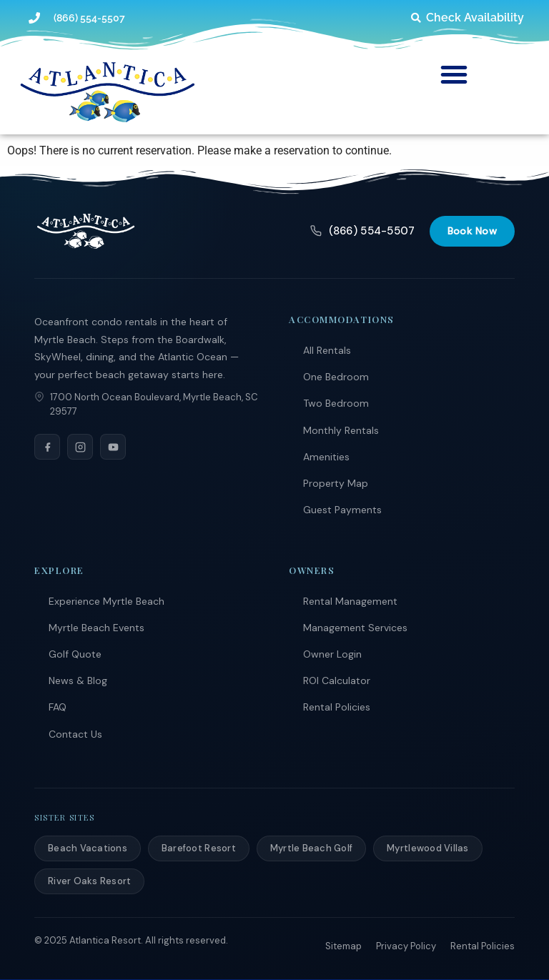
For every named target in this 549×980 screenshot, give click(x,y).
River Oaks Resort (89, 881)
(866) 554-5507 (362, 231)
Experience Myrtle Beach (107, 601)
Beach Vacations (88, 848)
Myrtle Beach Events (97, 628)
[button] (454, 74)
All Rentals (327, 350)
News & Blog (78, 680)
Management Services (355, 628)
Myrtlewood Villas (427, 848)
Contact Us (75, 734)
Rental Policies (337, 707)
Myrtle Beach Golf (311, 848)
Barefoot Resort (199, 848)
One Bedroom (336, 377)
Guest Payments (342, 510)
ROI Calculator (337, 680)
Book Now (472, 231)
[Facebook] (47, 447)
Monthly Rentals (341, 430)
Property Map (336, 483)
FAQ (58, 707)
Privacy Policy (406, 946)
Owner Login (332, 654)
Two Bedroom (336, 403)
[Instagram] (80, 447)
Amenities (326, 457)
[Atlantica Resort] (86, 231)
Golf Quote (75, 654)
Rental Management (350, 601)
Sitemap (343, 946)
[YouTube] (113, 447)
